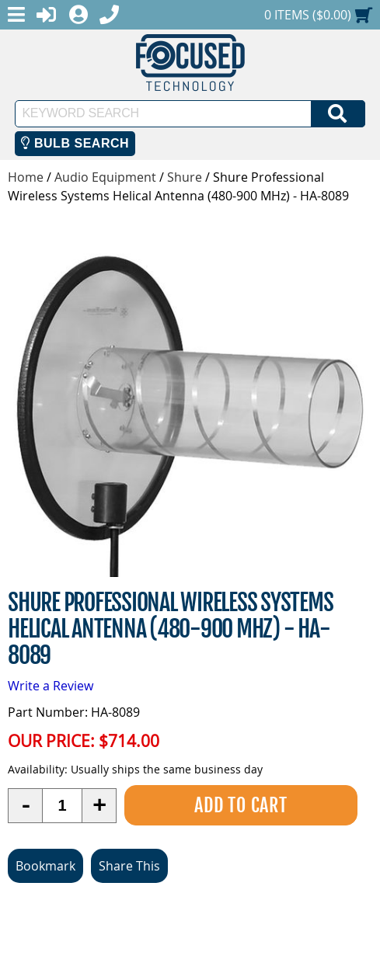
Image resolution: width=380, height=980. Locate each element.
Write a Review (51, 686)
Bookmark (45, 866)
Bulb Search (75, 143)
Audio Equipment (105, 177)
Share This (129, 866)
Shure (185, 177)
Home (26, 177)
